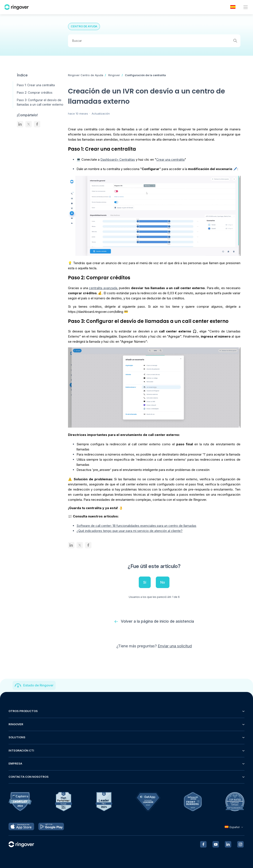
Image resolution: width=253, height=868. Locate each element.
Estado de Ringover (38, 685)
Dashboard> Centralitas (118, 159)
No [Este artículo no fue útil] (163, 582)
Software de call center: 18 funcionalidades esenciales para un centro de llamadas (136, 526)
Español (234, 827)
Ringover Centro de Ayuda (86, 75)
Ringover (114, 75)
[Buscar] (154, 41)
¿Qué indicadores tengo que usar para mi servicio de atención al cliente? (129, 531)
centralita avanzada (103, 288)
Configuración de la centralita (145, 75)
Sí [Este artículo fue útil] (145, 582)
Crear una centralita (170, 159)
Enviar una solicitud (175, 646)
